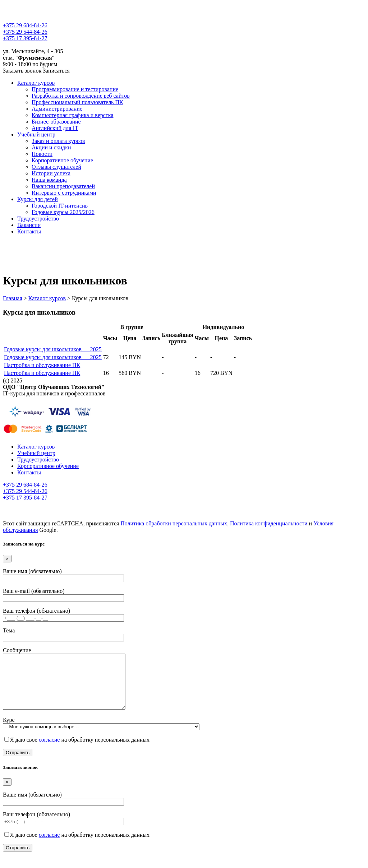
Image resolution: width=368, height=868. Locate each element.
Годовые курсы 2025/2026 (63, 212)
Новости (42, 154)
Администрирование (57, 109)
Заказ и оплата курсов (58, 141)
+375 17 (25, 38)
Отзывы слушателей (56, 167)
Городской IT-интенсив (60, 206)
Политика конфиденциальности (269, 523)
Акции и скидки (51, 147)
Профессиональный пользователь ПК (77, 102)
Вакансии (29, 225)
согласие (49, 750)
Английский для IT (55, 128)
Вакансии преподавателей (63, 186)
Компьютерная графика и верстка (73, 115)
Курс (101, 734)
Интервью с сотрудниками (64, 193)
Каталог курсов (36, 83)
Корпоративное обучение (62, 160)
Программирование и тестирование (75, 89)
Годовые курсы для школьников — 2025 (53, 349)
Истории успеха (51, 173)
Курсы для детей (38, 199)
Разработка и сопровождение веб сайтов (81, 96)
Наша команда (49, 180)
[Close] (7, 559)
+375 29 (25, 25)
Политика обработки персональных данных (174, 523)
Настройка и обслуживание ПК (42, 365)
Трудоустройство (38, 219)
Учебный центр (36, 134)
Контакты (29, 231)
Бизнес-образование (56, 122)
